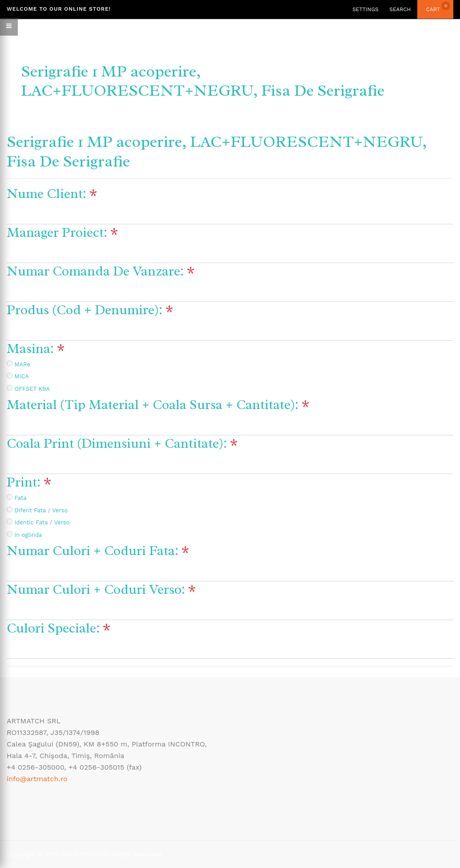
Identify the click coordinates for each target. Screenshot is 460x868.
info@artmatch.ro (37, 779)
